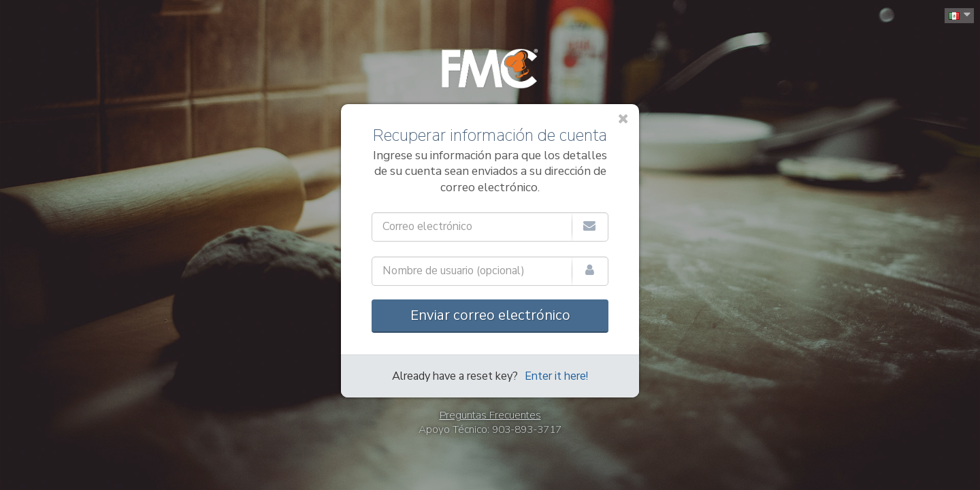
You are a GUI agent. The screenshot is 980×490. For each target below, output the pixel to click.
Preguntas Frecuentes (490, 415)
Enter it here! (556, 376)
